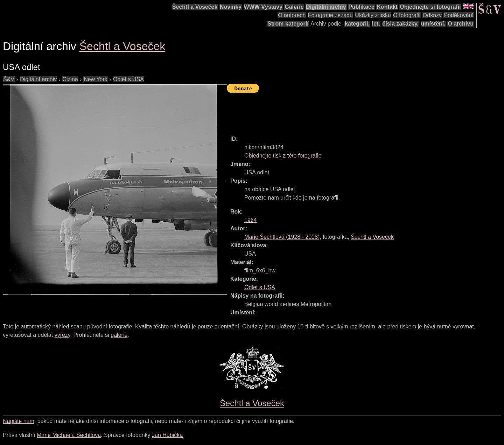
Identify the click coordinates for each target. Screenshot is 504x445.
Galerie (294, 7)
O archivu (461, 24)
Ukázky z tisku (373, 15)
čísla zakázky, (400, 24)
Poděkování (459, 15)
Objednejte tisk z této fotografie (283, 156)
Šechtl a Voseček (195, 7)
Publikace (361, 7)
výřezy (62, 335)
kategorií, (357, 24)
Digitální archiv (326, 7)
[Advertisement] (354, 111)
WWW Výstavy (263, 7)
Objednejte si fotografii (430, 7)
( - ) (282, 237)
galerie (119, 335)
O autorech (292, 15)
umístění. (433, 24)
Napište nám (19, 421)
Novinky (231, 7)
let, (376, 24)
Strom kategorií (288, 24)
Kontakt (387, 7)
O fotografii (407, 15)
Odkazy (432, 15)
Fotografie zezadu (330, 15)
